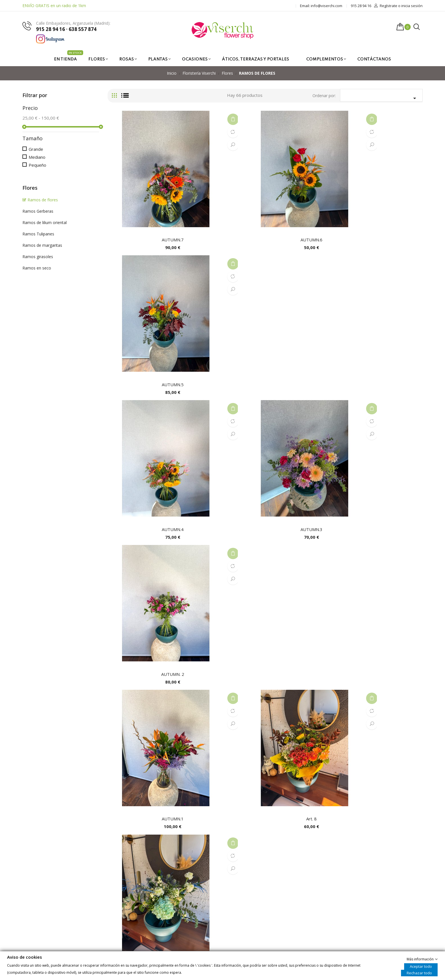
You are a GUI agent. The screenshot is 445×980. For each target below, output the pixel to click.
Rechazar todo (419, 973)
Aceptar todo (421, 966)
